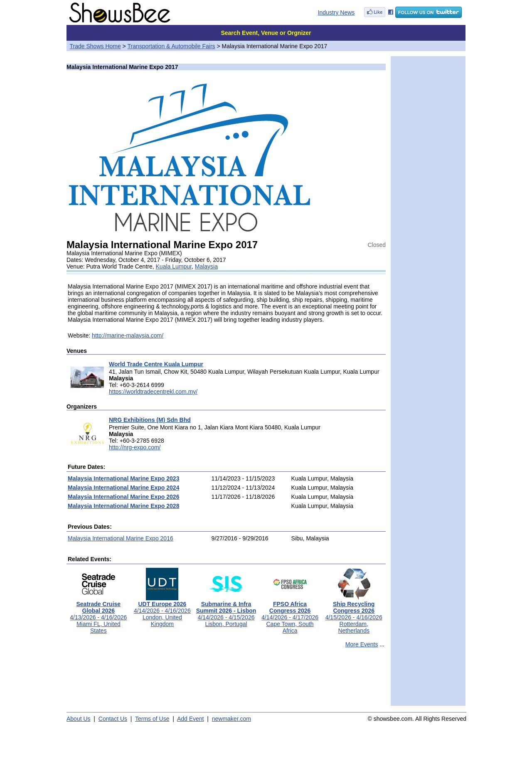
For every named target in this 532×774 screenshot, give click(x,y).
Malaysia (206, 266)
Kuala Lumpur (174, 266)
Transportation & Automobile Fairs (171, 46)
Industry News (336, 12)
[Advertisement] (226, 680)
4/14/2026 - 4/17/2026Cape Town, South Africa (290, 615)
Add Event (191, 719)
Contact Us (113, 719)
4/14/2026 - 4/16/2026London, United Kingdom (162, 611)
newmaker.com (232, 719)
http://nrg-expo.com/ (135, 447)
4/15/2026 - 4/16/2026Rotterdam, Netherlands (354, 615)
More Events (362, 644)
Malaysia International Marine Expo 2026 (123, 497)
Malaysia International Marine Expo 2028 (123, 506)
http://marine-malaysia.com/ (128, 335)
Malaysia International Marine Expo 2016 (121, 538)
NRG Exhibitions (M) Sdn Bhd (150, 420)
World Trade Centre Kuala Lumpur (156, 364)
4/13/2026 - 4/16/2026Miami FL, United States (98, 615)
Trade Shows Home (95, 46)
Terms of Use (152, 719)
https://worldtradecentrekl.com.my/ (153, 392)
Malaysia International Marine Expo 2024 (123, 488)
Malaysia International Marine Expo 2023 (123, 478)
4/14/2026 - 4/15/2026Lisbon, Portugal (226, 611)
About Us (79, 719)
